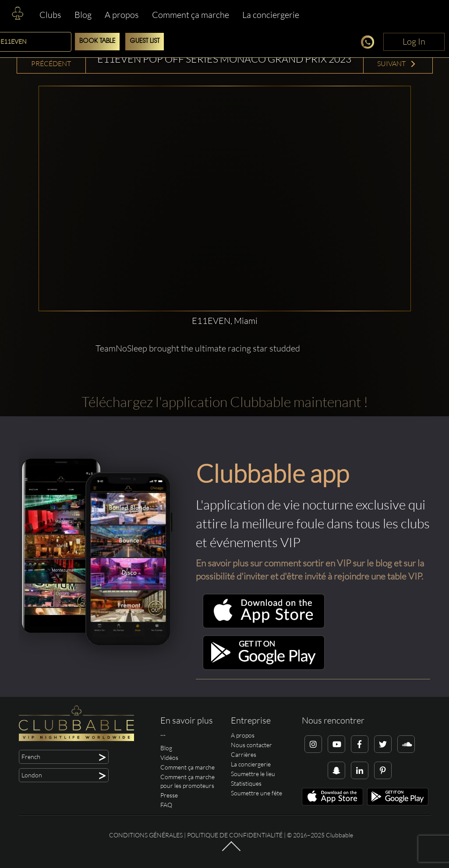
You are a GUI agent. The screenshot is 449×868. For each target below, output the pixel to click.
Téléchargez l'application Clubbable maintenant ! (225, 402)
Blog (83, 15)
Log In (414, 41)
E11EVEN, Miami (225, 321)
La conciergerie (271, 15)
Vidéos (169, 757)
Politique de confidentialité (235, 835)
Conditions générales (146, 835)
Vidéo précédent (51, 58)
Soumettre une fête (256, 793)
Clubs (50, 15)
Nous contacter (251, 745)
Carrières (244, 754)
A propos (122, 15)
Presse (169, 795)
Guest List (145, 41)
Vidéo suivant (397, 58)
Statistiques (246, 783)
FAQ (166, 805)
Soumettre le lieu (253, 774)
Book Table (97, 41)
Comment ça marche (191, 15)
